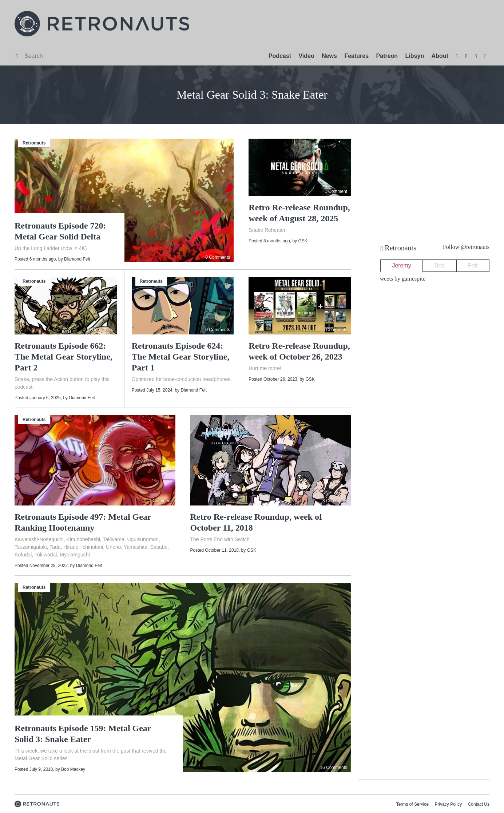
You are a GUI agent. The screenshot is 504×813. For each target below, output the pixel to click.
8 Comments (335, 501)
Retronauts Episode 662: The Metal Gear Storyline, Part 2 (64, 357)
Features (356, 56)
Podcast (280, 56)
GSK (303, 241)
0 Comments (218, 257)
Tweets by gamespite (401, 279)
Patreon (387, 56)
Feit (473, 265)
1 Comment (336, 191)
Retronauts (34, 143)
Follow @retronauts (466, 247)
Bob (440, 265)
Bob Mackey (73, 769)
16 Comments (334, 768)
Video (306, 56)
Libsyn (415, 56)
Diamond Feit (77, 259)
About (440, 56)
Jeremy (401, 265)
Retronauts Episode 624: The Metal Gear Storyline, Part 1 (181, 357)
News (329, 56)
